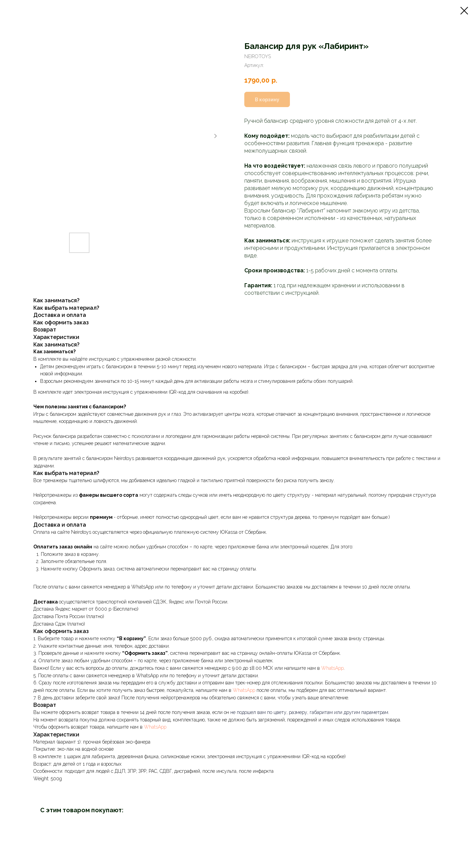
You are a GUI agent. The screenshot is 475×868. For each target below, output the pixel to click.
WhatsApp (332, 668)
